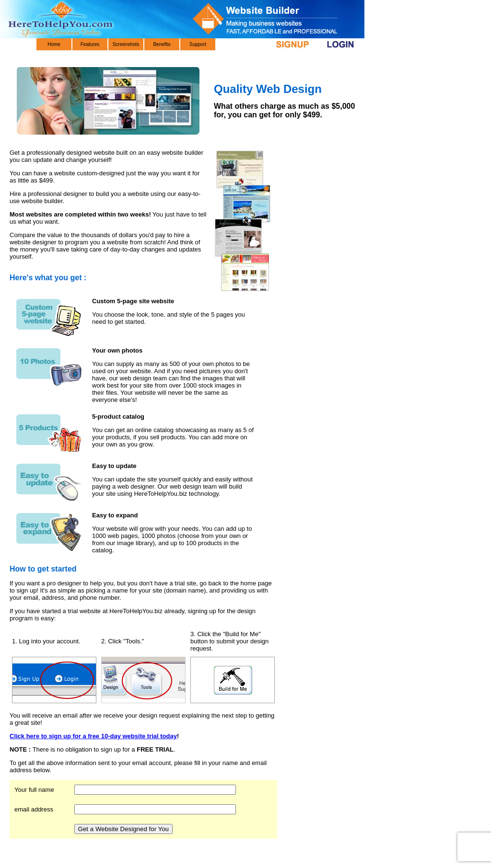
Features (90, 44)
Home (54, 44)
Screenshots (126, 44)
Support (198, 44)
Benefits (162, 44)
